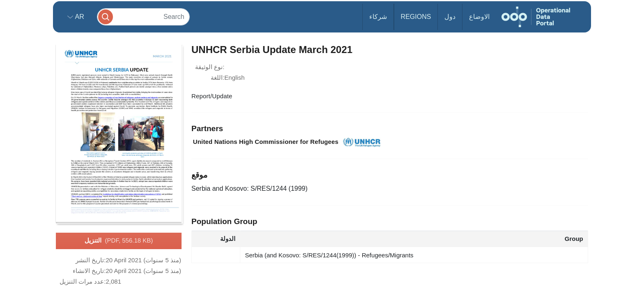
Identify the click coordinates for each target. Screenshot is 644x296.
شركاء (378, 17)
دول (450, 17)
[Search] (143, 17)
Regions (416, 17)
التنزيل (119, 241)
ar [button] (79, 17)
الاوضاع (479, 17)
